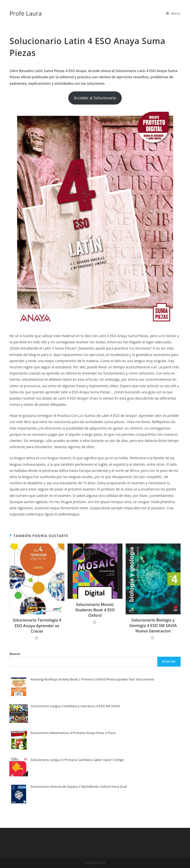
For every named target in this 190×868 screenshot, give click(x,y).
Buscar (15, 654)
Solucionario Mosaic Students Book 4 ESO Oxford (95, 610)
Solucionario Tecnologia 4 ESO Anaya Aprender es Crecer (37, 626)
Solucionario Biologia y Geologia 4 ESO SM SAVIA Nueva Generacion (153, 626)
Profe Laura (25, 13)
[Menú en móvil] (173, 13)
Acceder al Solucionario (95, 98)
